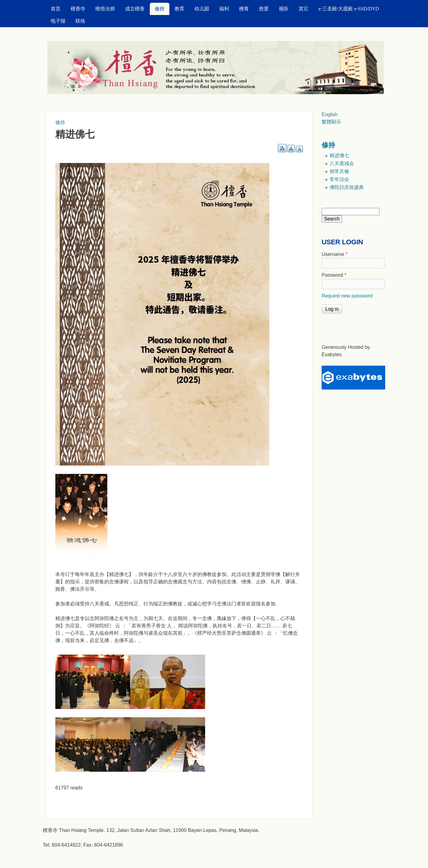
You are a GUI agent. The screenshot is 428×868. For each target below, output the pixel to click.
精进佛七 (339, 155)
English (330, 115)
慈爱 (264, 9)
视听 (284, 9)
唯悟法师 (105, 9)
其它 (304, 9)
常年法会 (339, 179)
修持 (160, 9)
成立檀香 (135, 9)
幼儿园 (202, 9)
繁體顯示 (331, 122)
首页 (56, 9)
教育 (179, 9)
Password (334, 275)
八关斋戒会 (342, 163)
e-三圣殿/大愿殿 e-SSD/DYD (349, 9)
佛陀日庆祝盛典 (347, 187)
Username (334, 254)
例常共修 (339, 171)
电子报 (58, 21)
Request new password (347, 296)
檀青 (244, 9)
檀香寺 (78, 9)
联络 (80, 21)
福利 (224, 9)
